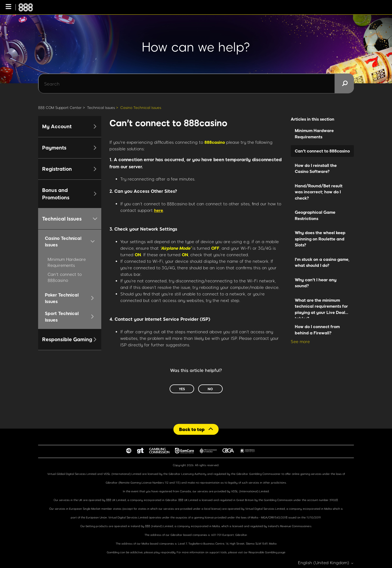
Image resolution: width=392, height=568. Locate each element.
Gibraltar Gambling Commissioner (258, 474)
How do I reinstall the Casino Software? (316, 168)
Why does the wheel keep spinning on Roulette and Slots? (320, 239)
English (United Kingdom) (326, 563)
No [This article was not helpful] (210, 389)
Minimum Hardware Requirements (314, 134)
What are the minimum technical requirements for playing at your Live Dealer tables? (322, 308)
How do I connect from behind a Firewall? (317, 330)
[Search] (196, 84)
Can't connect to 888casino (322, 151)
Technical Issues (101, 108)
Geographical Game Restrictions (315, 215)
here (159, 210)
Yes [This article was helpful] (182, 389)
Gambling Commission (279, 500)
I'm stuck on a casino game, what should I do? (322, 262)
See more (300, 341)
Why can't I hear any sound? (316, 283)
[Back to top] (196, 429)
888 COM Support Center (60, 108)
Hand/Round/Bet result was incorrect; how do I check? (319, 192)
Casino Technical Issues (141, 108)
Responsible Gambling (263, 552)
